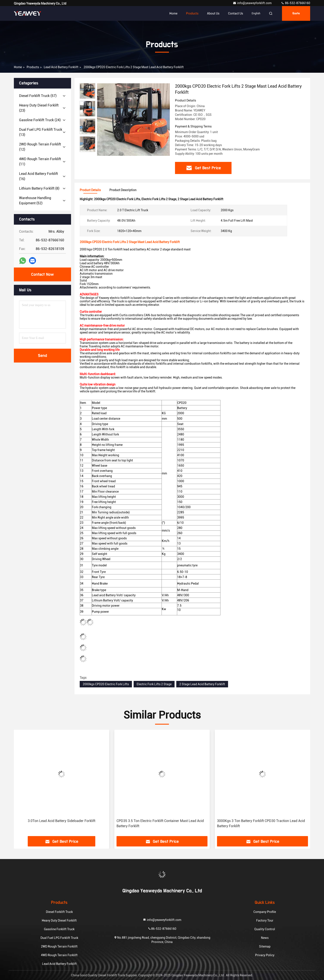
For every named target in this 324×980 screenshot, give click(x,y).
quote (296, 13)
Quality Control (265, 929)
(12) (40, 147)
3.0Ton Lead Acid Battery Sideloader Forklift (62, 821)
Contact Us (236, 13)
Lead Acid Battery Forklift (61, 67)
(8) (39, 188)
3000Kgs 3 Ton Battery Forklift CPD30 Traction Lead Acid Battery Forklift (261, 823)
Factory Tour (265, 920)
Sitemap (265, 946)
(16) (38, 176)
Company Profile (265, 912)
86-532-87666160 (296, 3)
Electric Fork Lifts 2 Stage (154, 684)
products (33, 67)
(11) (40, 162)
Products (192, 13)
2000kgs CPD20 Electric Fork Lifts (106, 684)
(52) (35, 201)
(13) (41, 132)
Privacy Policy (265, 955)
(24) (40, 120)
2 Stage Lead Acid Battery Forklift (202, 684)
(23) (39, 108)
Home (173, 13)
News (265, 938)
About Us (213, 13)
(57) (38, 96)
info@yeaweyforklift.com (253, 3)
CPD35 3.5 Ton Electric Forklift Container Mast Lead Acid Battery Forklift (160, 823)
